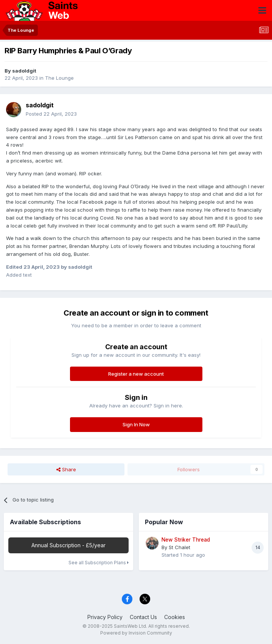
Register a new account (136, 374)
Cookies (175, 617)
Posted (51, 114)
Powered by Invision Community (136, 633)
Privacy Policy (105, 617)
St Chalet (180, 547)
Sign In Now (136, 424)
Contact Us (143, 617)
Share (66, 469)
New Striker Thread (186, 540)
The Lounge (59, 78)
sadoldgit (24, 71)
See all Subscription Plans (99, 563)
